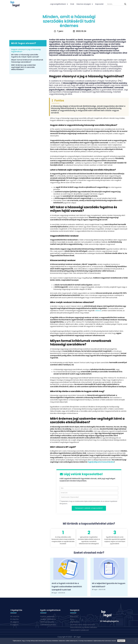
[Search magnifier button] (125, 4)
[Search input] (115, 4)
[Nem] (135, 641)
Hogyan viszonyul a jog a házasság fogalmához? (26, 50)
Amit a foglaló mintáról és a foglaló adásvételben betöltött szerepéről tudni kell (67, 586)
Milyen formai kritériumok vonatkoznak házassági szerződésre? (27, 61)
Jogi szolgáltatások (59, 4)
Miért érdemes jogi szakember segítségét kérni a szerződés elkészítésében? (24, 67)
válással (98, 311)
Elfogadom (121, 641)
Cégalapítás (16, 610)
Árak (72, 4)
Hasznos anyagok (85, 4)
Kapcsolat (99, 4)
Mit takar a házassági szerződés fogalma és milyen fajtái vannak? (25, 56)
